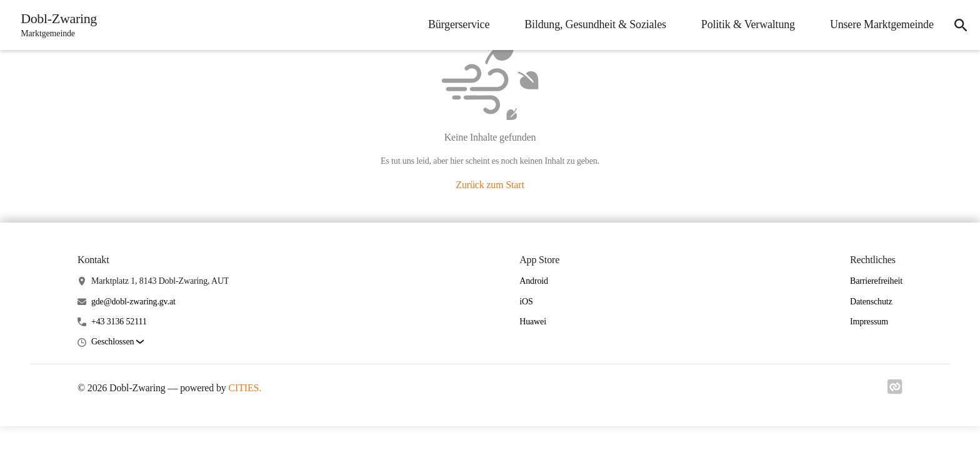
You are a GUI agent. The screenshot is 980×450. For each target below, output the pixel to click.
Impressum (869, 322)
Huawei (533, 322)
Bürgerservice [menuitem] (455, 24)
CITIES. (245, 388)
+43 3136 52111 (119, 322)
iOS (526, 302)
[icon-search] (959, 25)
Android (534, 281)
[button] (117, 342)
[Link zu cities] (895, 391)
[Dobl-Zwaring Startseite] (57, 25)
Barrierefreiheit (876, 281)
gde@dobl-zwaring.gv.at (133, 302)
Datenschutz (871, 302)
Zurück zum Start (490, 185)
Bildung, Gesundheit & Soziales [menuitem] (592, 24)
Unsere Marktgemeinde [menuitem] (878, 24)
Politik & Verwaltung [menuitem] (744, 24)
